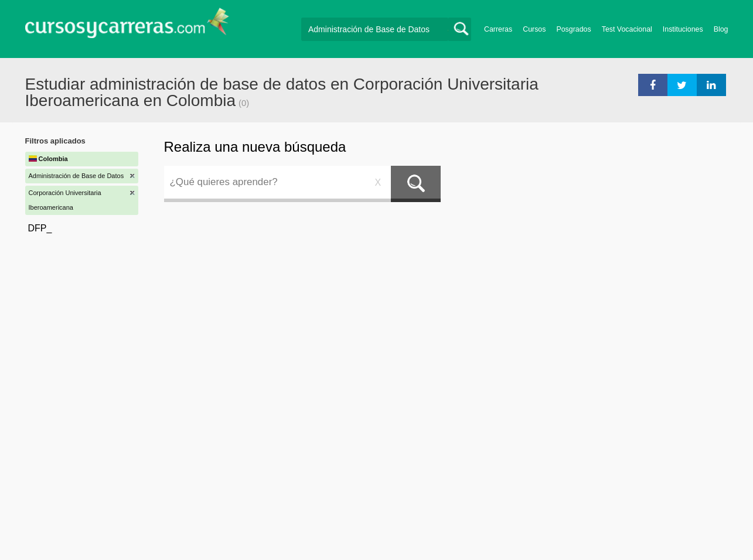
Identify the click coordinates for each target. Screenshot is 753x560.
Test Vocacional (627, 29)
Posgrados (573, 29)
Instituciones (683, 29)
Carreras (498, 29)
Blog (721, 29)
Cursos (534, 29)
